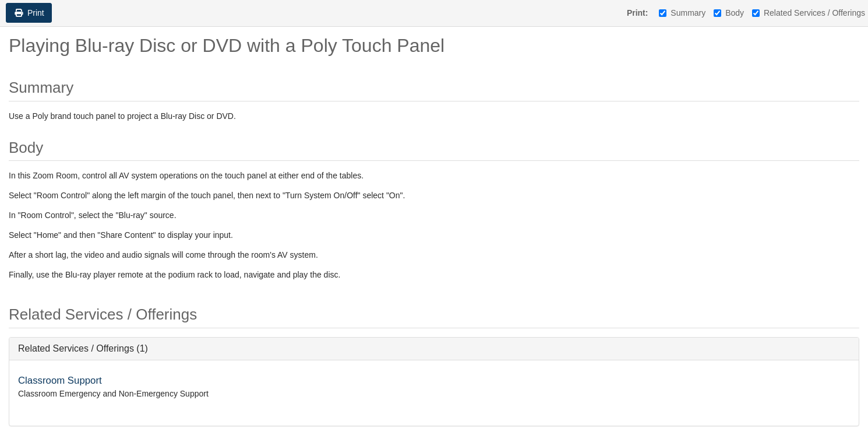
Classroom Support (60, 380)
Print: (638, 13)
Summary (682, 13)
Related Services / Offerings (809, 13)
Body (729, 13)
